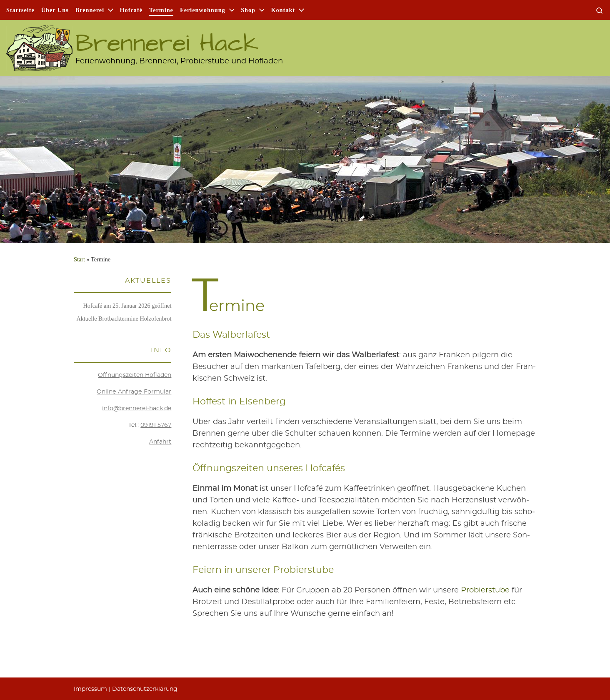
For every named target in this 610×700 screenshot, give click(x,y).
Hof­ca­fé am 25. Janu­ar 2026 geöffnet (127, 306)
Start (79, 259)
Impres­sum (90, 689)
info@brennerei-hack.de (137, 409)
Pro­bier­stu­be (485, 590)
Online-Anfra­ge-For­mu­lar (134, 392)
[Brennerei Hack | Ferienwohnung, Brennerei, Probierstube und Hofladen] (39, 44)
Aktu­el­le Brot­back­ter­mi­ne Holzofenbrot (124, 319)
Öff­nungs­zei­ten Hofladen (135, 375)
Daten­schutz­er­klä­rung (145, 689)
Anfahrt (160, 442)
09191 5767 (156, 425)
